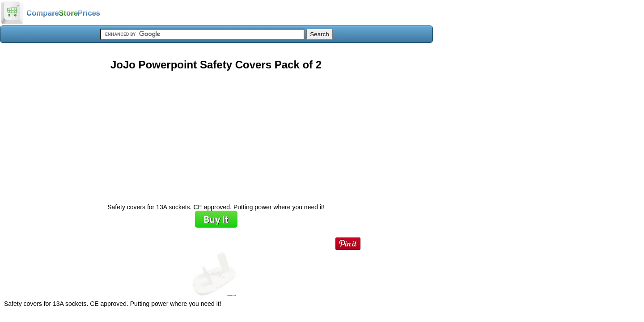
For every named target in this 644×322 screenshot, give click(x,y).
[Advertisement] (216, 134)
